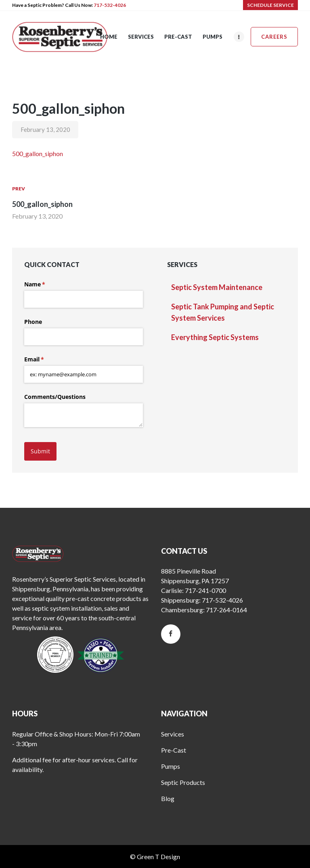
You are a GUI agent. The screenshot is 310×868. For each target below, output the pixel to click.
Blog (168, 798)
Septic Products (183, 782)
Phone (33, 322)
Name (46, 284)
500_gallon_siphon (38, 153)
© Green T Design (155, 857)
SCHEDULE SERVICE (270, 5)
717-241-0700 (205, 590)
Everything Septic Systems (215, 337)
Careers (274, 37)
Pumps (171, 766)
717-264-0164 (226, 610)
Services (173, 734)
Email (46, 359)
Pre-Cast (174, 750)
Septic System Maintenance (217, 287)
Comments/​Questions (55, 397)
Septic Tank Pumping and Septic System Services (223, 312)
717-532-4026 (110, 5)
